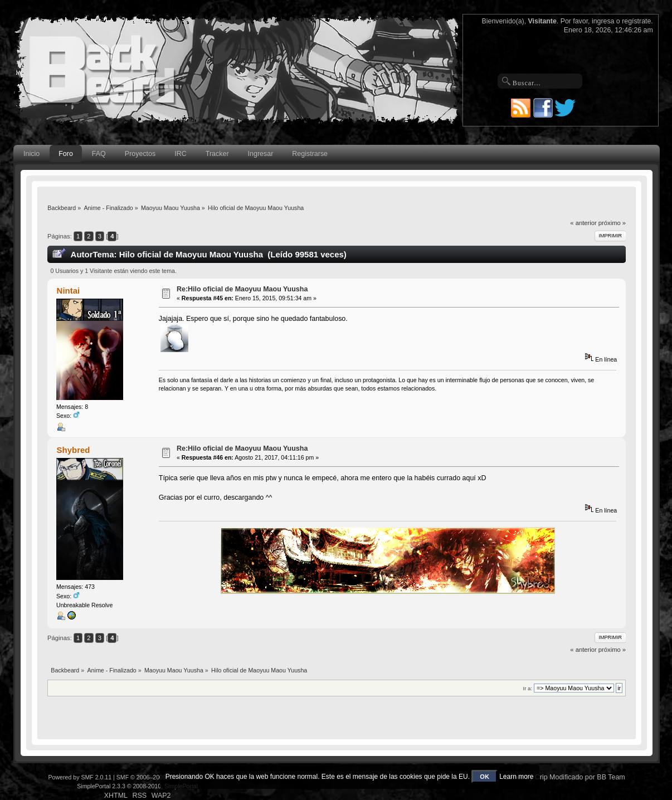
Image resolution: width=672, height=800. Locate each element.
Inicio (31, 154)
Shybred (74, 450)
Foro (66, 154)
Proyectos (140, 154)
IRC (180, 154)
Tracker (217, 154)
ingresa (603, 21)
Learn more (516, 777)
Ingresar (261, 154)
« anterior (583, 223)
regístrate (636, 21)
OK (484, 777)
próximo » (612, 223)
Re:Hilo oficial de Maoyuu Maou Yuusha (242, 289)
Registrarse (310, 154)
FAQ (99, 154)
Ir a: (528, 688)
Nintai (69, 291)
